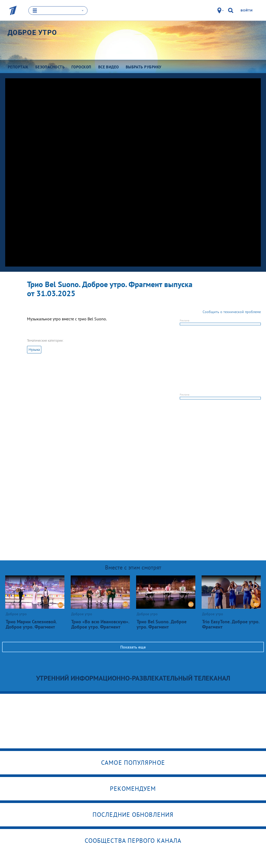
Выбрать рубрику (144, 67)
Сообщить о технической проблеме (232, 312)
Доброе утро (32, 33)
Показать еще (133, 647)
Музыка (34, 349)
